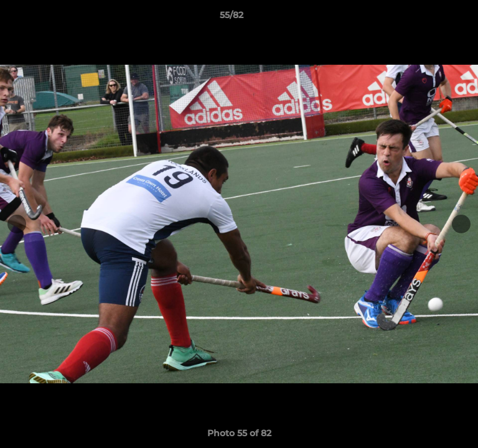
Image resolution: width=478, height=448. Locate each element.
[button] (433, 18)
